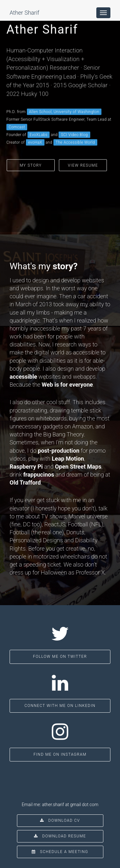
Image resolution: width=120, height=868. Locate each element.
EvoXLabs (39, 120)
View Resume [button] (83, 151)
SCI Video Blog (74, 120)
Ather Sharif (24, 13)
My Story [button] (31, 151)
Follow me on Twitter (60, 657)
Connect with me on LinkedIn (60, 706)
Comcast (17, 112)
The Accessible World (75, 128)
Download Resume (60, 836)
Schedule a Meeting (60, 852)
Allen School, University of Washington (64, 97)
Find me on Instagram (60, 754)
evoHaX (35, 128)
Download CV (60, 820)
